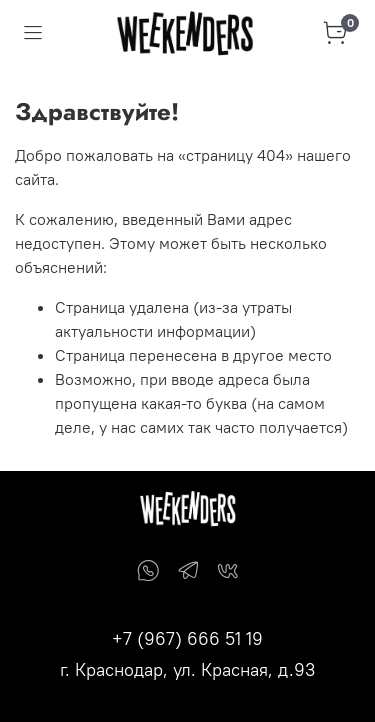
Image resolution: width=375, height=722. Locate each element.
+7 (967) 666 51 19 (187, 638)
